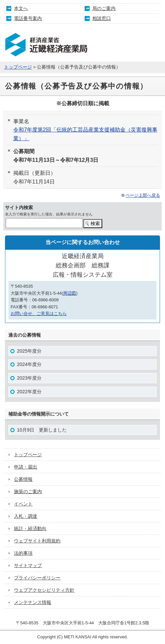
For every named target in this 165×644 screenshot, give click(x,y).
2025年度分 (29, 351)
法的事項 (23, 553)
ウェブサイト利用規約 (37, 541)
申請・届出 (26, 467)
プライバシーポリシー (37, 578)
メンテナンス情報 (33, 602)
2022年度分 (29, 392)
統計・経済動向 (30, 528)
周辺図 (70, 293)
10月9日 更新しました (42, 430)
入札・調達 (26, 516)
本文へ (21, 8)
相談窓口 (102, 18)
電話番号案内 (28, 18)
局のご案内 (104, 8)
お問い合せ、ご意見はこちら (39, 314)
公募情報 (23, 479)
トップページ (18, 67)
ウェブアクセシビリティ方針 (44, 590)
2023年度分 (29, 378)
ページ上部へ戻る (140, 195)
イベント (23, 504)
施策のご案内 (28, 491)
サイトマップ (28, 565)
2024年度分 (29, 364)
